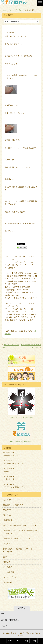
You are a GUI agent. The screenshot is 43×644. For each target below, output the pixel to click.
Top (35, 641)
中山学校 (8, 509)
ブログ (11, 10)
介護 (5, 556)
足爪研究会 (8, 519)
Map (27, 641)
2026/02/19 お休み (9, 469)
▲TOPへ (21, 607)
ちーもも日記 (9, 571)
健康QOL (7, 561)
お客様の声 (8, 581)
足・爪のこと (20, 10)
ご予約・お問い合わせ (10, 619)
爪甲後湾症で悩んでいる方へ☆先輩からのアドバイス (21, 531)
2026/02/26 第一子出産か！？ (11, 453)
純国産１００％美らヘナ (13, 504)
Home (10, 641)
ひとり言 (7, 543)
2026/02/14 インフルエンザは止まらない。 (16, 485)
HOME (4, 10)
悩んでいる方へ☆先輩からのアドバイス (20, 524)
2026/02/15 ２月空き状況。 (10, 477)
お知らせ (7, 499)
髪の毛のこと (9, 514)
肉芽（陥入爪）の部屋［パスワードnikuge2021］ (18, 549)
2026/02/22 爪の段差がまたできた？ (13, 461)
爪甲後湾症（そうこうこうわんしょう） (20, 537)
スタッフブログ (10, 576)
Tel (19, 641)
